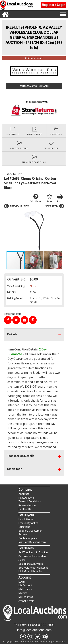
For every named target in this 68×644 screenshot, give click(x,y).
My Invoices (25, 589)
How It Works (26, 519)
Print (60, 198)
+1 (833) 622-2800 (41, 625)
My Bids (23, 593)
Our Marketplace (28, 538)
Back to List (12, 174)
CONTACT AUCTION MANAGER (34, 86)
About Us (24, 494)
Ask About (36, 198)
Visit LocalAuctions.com (32, 542)
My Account (25, 585)
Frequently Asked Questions (28, 525)
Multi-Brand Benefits (30, 571)
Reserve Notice (27, 505)
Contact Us (25, 509)
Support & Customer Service (30, 533)
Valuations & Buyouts (31, 564)
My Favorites (26, 597)
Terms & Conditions (30, 501)
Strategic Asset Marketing (33, 568)
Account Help (26, 601)
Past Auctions (26, 498)
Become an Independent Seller (33, 558)
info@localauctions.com (34, 630)
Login (22, 582)
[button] (7, 231)
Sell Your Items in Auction (33, 552)
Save (49, 198)
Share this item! (13, 314)
